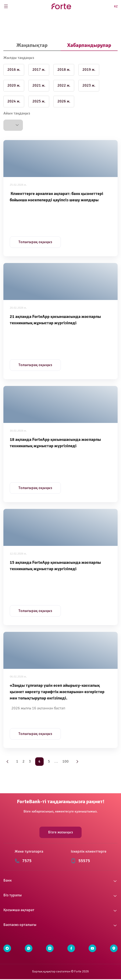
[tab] (32, 46)
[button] (13, 125)
